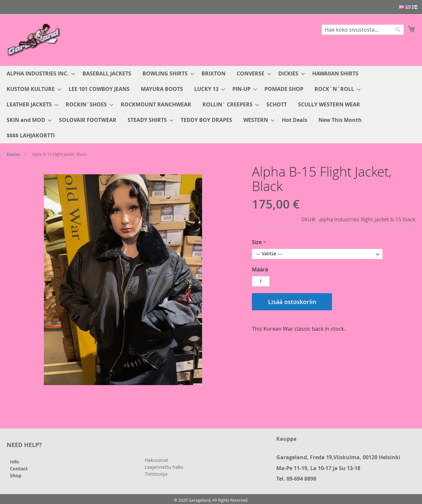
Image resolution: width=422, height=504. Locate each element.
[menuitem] (39, 74)
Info (15, 462)
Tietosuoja (156, 474)
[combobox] (363, 30)
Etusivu (13, 154)
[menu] (211, 105)
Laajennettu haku (164, 467)
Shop (16, 476)
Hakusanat (156, 460)
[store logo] (35, 40)
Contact (19, 469)
